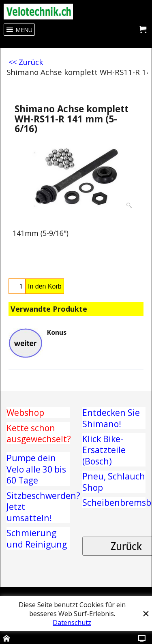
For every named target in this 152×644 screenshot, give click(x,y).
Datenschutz (72, 623)
